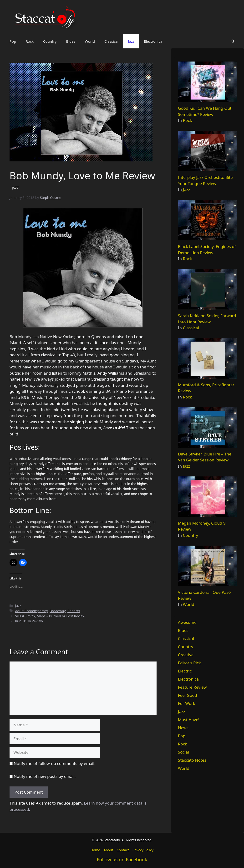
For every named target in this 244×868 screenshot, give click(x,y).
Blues (71, 41)
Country (50, 41)
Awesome (187, 622)
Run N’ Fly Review (29, 621)
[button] (233, 41)
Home (95, 850)
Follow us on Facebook (122, 860)
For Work (187, 703)
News (183, 728)
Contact (123, 850)
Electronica (153, 41)
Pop (13, 41)
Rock (30, 41)
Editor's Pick (189, 663)
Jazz (131, 41)
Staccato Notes (192, 760)
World (90, 41)
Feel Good (188, 695)
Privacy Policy (143, 850)
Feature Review (192, 687)
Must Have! (189, 720)
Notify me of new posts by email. (45, 776)
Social (183, 752)
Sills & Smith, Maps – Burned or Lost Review (50, 616)
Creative (186, 655)
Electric (185, 671)
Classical (112, 41)
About (108, 850)
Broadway (58, 611)
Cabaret (74, 611)
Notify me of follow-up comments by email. (54, 763)
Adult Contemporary (31, 611)
